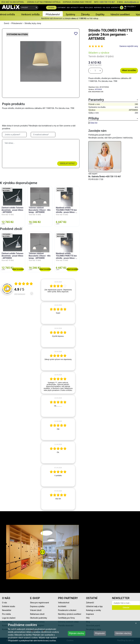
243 (20, 294)
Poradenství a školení (67, 610)
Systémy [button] (70, 14)
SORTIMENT (62, 8)
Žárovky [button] (85, 14)
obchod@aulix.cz (132, 2)
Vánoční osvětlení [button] (120, 14)
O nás (5, 603)
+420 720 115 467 (107, 2)
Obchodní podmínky (39, 618)
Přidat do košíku (129, 70)
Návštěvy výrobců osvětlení (70, 614)
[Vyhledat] (37, 8)
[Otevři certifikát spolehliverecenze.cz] (24, 284)
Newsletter (7, 610)
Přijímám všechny (77, 633)
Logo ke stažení (9, 618)
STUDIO (51, 8)
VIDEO (82, 8)
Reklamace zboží (37, 614)
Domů (6, 23)
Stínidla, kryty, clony (33, 23)
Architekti (62, 606)
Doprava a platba (37, 606)
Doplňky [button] (100, 14)
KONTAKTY (115, 8)
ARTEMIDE (98, 89)
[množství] (95, 71)
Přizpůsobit (100, 633)
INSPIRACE (98, 8)
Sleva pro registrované (40, 603)
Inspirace (90, 614)
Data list (94, 123)
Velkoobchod (64, 603)
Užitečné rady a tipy (94, 606)
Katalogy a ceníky (93, 610)
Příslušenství (17, 23)
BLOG (108, 8)
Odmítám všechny (123, 633)
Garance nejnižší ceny (129, 46)
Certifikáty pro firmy (66, 618)
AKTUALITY (75, 8)
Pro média (6, 614)
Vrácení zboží (36, 610)
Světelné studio (9, 606)
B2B (68, 8)
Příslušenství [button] (53, 14)
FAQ (104, 8)
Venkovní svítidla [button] (30, 14)
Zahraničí (90, 603)
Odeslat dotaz (67, 164)
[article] (58, 290)
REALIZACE (89, 8)
